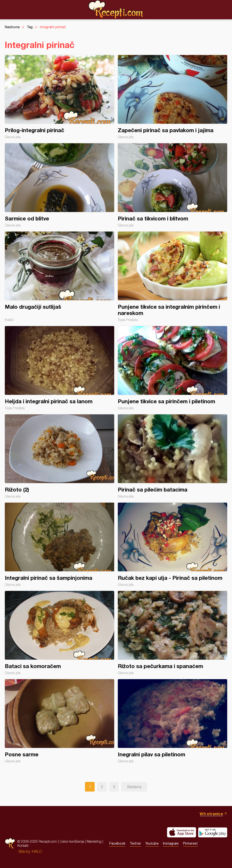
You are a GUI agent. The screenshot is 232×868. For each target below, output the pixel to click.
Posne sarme (60, 721)
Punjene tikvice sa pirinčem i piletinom (172, 368)
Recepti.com (116, 9)
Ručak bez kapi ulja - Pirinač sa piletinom (172, 545)
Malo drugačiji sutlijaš (60, 277)
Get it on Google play (213, 832)
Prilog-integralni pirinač (60, 97)
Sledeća (134, 787)
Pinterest (190, 843)
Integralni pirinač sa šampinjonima (60, 545)
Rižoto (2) (60, 456)
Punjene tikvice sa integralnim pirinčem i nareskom (172, 277)
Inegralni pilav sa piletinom (172, 721)
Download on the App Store (182, 832)
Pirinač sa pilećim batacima (172, 456)
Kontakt (23, 845)
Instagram (171, 843)
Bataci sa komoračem (60, 633)
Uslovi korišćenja (72, 841)
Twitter (135, 843)
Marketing (94, 841)
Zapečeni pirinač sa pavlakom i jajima (172, 97)
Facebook (117, 843)
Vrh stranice (211, 814)
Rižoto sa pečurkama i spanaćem (172, 633)
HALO (37, 851)
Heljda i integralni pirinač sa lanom (60, 368)
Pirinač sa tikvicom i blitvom (172, 185)
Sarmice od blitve (60, 185)
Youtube (152, 843)
